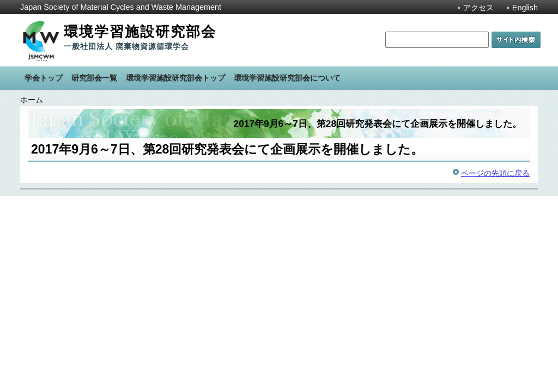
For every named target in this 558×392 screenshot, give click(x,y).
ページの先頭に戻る (495, 173)
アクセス (478, 8)
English (525, 8)
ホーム (32, 100)
